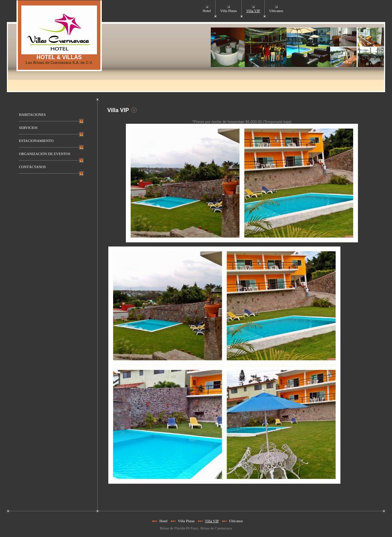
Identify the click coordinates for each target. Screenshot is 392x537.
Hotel (207, 11)
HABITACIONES (32, 115)
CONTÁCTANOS (32, 167)
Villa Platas (228, 11)
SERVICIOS (28, 128)
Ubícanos (276, 11)
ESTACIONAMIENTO (36, 141)
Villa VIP (253, 11)
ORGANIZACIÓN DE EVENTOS (45, 154)
